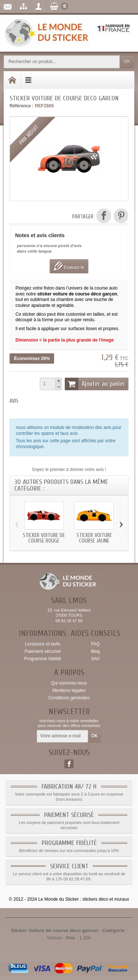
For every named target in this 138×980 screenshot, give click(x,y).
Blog (95, 651)
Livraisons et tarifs (43, 644)
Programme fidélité (43, 659)
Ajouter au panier (95, 384)
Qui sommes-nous (69, 683)
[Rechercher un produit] (62, 62)
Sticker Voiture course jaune (94, 538)
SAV (95, 659)
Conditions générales (69, 698)
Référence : (22, 106)
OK (127, 62)
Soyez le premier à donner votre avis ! (69, 470)
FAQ (95, 644)
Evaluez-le (69, 266)
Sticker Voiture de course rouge (44, 538)
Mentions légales (69, 690)
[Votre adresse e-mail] (63, 736)
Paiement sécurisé (43, 651)
